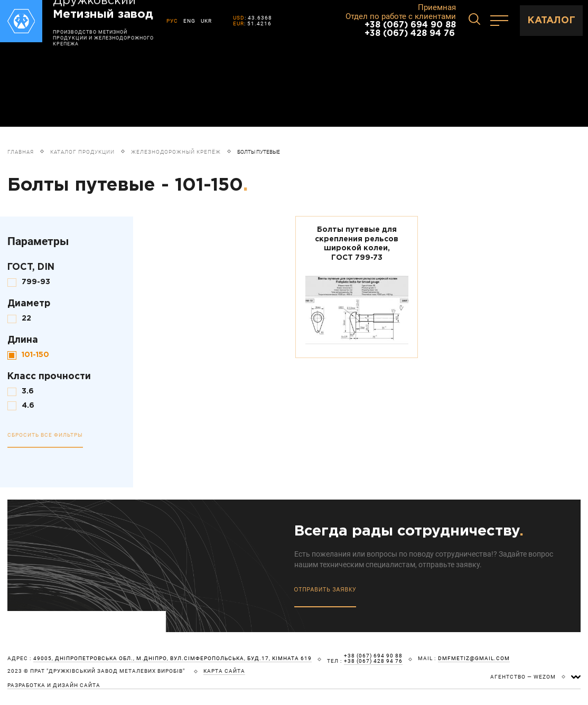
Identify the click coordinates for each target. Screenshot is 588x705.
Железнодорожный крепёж (176, 152)
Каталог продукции (82, 152)
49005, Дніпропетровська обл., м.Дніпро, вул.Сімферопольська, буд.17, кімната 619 (172, 659)
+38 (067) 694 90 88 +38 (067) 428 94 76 (410, 29)
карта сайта (224, 671)
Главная (21, 152)
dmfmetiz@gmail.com (474, 659)
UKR (206, 21)
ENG (189, 21)
